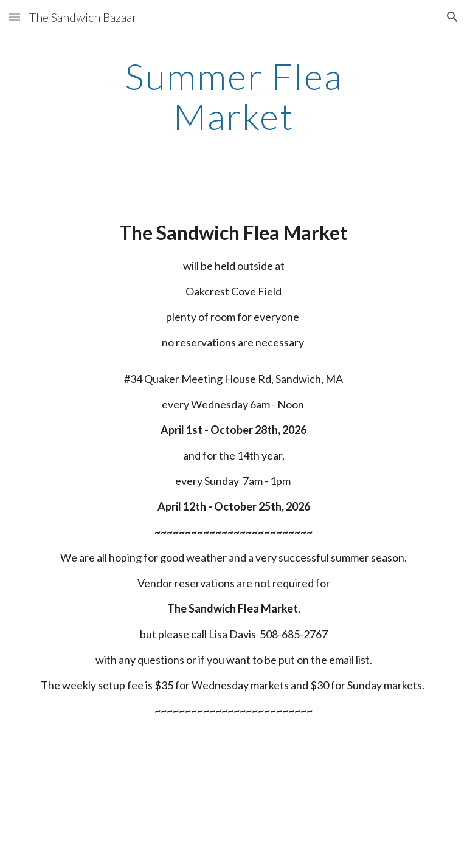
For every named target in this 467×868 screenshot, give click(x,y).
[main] (233, 96)
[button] (15, 17)
